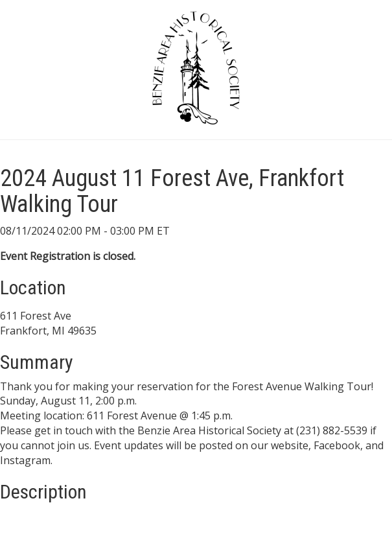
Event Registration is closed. (68, 256)
